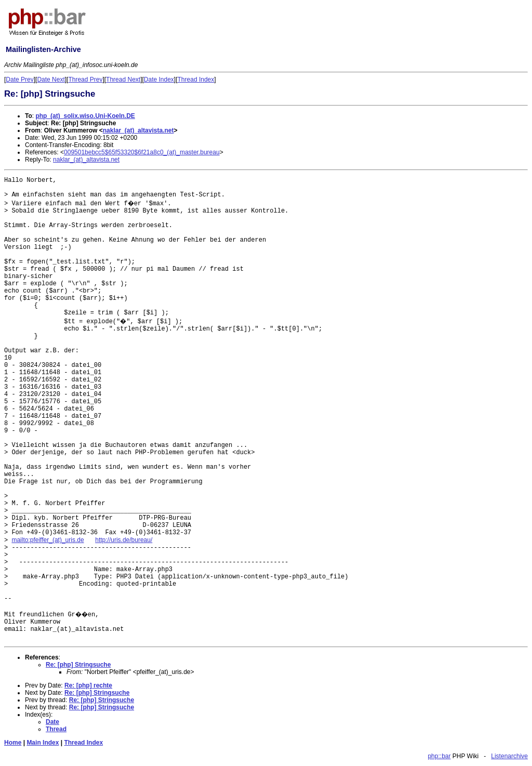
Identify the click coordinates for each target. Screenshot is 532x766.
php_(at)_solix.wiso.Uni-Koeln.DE (85, 116)
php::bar (439, 756)
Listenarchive (509, 756)
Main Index (43, 743)
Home (13, 743)
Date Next (51, 80)
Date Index (159, 80)
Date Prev (19, 80)
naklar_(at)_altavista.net (138, 130)
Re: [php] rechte (88, 685)
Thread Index (196, 80)
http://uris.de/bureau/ (124, 540)
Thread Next (123, 80)
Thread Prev (85, 80)
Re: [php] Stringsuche (78, 665)
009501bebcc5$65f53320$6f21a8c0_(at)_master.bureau (142, 152)
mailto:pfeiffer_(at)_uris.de (48, 540)
